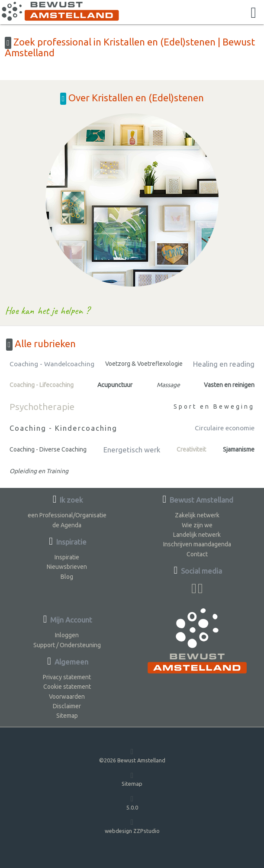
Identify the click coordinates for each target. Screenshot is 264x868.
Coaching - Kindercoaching (63, 428)
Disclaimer (67, 706)
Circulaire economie (225, 428)
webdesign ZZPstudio (132, 826)
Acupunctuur (115, 385)
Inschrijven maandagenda (197, 544)
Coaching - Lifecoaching (42, 385)
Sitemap (67, 716)
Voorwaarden (67, 697)
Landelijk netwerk (197, 535)
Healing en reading (224, 364)
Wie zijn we (197, 525)
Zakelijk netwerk (197, 515)
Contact (197, 554)
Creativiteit (191, 449)
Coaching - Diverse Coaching (48, 449)
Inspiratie (67, 557)
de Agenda (67, 525)
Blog (67, 577)
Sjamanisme (239, 449)
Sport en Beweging (214, 407)
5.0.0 (132, 802)
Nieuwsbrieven (67, 567)
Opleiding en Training (39, 471)
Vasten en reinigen (229, 385)
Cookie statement (67, 687)
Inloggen (67, 635)
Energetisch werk (132, 450)
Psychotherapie (42, 407)
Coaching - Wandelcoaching (52, 364)
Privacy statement (67, 677)
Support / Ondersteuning (67, 645)
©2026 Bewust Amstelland (132, 755)
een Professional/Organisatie (67, 515)
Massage (168, 385)
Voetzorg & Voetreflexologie (144, 364)
